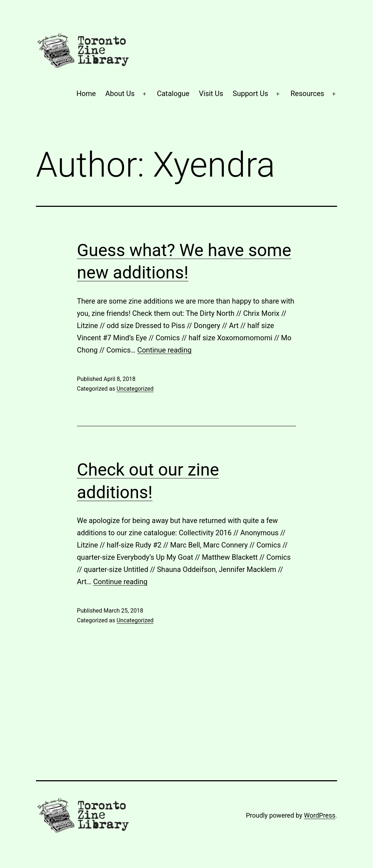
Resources (308, 94)
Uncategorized (135, 389)
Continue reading (164, 350)
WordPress (320, 815)
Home (86, 94)
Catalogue (173, 94)
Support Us (251, 94)
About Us (120, 94)
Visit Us (211, 94)
